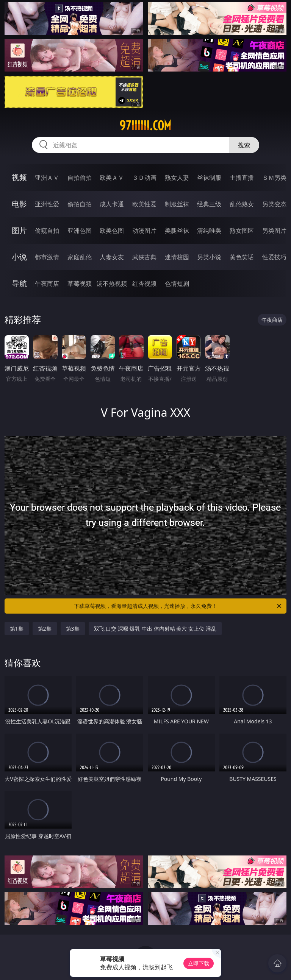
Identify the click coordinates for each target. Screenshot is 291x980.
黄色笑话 (242, 257)
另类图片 (274, 231)
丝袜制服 (209, 178)
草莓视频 (80, 284)
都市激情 (47, 257)
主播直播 (242, 178)
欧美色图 (112, 231)
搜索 (244, 145)
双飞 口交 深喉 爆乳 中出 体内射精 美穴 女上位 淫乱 (155, 629)
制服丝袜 (177, 204)
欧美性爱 (144, 204)
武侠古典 (144, 257)
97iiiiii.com (145, 126)
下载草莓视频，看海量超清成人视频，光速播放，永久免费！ (178, 606)
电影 (19, 204)
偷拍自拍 (80, 204)
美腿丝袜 (177, 231)
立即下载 (199, 963)
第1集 (17, 629)
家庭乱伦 (80, 257)
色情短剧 (177, 284)
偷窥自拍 (47, 231)
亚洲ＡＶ (47, 178)
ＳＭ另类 (274, 178)
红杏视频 (144, 284)
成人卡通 (112, 204)
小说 (19, 257)
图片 (19, 230)
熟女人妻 (177, 178)
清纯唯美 (209, 231)
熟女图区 (242, 231)
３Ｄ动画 (144, 178)
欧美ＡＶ (112, 178)
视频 (19, 177)
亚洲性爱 (47, 204)
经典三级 (209, 204)
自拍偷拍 (80, 178)
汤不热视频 (112, 284)
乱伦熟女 (242, 204)
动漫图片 (144, 231)
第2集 (45, 629)
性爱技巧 (274, 257)
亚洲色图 (80, 231)
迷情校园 (177, 257)
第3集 (73, 629)
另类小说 (209, 257)
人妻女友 (112, 257)
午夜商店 (47, 284)
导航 (19, 283)
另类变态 (274, 204)
